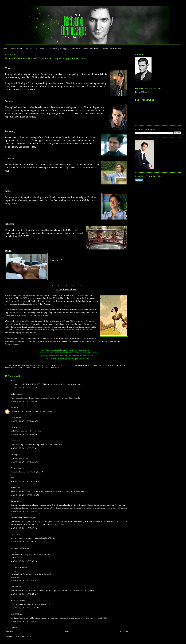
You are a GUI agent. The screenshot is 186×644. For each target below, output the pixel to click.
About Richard (16, 49)
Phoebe (13, 408)
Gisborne (94, 365)
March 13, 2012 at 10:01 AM (25, 481)
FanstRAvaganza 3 (81, 365)
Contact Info (76, 49)
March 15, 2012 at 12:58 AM (25, 608)
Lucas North (120, 365)
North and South (33, 367)
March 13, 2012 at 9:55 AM (24, 462)
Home (5, 49)
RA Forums (40, 49)
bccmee (13, 488)
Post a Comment (11, 627)
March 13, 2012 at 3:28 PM (24, 512)
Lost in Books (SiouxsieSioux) (22, 518)
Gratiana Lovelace (17, 548)
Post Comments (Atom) (23, 636)
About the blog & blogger (58, 49)
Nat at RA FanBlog (18, 601)
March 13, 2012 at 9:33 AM (24, 448)
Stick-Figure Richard (92, 49)
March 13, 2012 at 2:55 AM (24, 402)
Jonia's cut (14, 587)
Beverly (14, 534)
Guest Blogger (106, 365)
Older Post (124, 631)
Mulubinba (15, 394)
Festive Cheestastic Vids (112, 49)
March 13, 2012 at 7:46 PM (24, 561)
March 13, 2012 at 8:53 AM (24, 435)
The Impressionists (51, 367)
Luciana (14, 441)
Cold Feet (67, 365)
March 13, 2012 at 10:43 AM (25, 495)
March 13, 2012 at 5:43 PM (24, 528)
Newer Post (9, 631)
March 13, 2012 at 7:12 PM (24, 542)
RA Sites (29, 49)
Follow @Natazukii (142, 92)
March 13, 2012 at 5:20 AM (24, 421)
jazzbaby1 (14, 455)
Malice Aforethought (15, 367)
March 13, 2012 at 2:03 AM (24, 388)
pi (11, 380)
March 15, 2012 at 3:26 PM (24, 622)
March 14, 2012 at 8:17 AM (24, 594)
